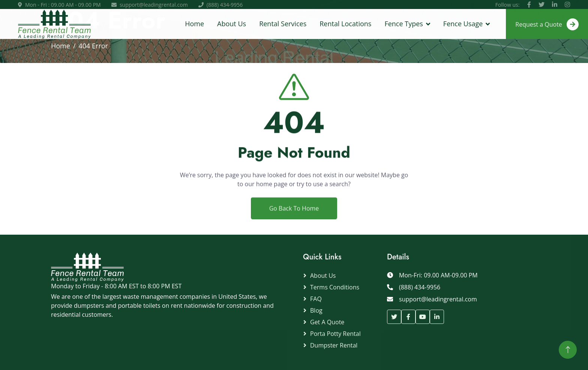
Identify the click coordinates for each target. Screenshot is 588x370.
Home (194, 24)
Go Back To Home (294, 213)
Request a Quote (547, 24)
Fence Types (403, 24)
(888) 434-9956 (225, 5)
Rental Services (283, 24)
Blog (316, 310)
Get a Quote (327, 322)
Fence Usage (463, 24)
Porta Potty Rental (335, 334)
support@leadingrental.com (154, 5)
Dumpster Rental (334, 345)
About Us (232, 24)
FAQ (316, 299)
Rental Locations (345, 24)
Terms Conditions (335, 287)
